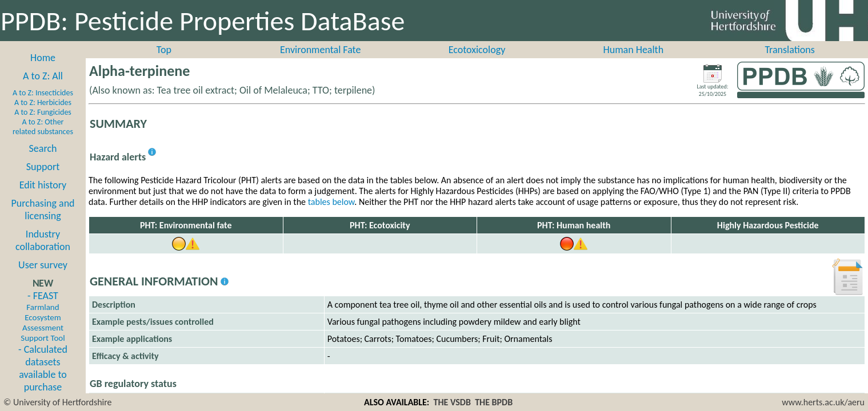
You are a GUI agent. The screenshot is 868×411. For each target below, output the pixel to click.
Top (164, 50)
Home (43, 58)
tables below (331, 202)
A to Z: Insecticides (43, 93)
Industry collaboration (43, 240)
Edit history (43, 185)
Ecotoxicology (477, 50)
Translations (789, 50)
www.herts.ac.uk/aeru (823, 402)
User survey (43, 265)
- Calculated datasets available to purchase (43, 368)
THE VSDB (452, 402)
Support (43, 167)
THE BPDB (494, 402)
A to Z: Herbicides (43, 102)
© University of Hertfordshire (58, 402)
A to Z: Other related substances (43, 127)
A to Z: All (43, 76)
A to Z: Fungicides (43, 112)
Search (43, 148)
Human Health (633, 50)
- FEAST (43, 316)
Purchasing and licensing (43, 209)
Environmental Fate (320, 50)
